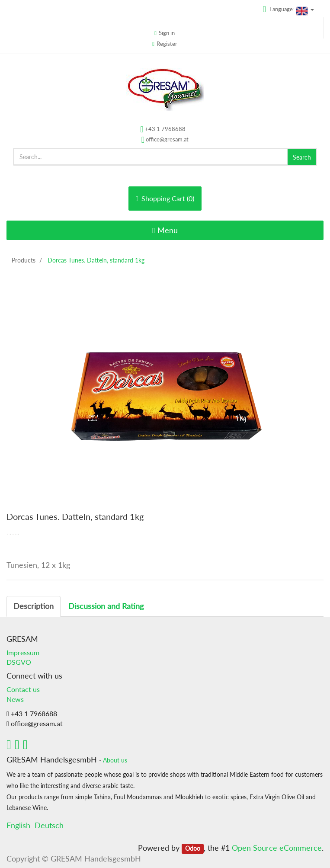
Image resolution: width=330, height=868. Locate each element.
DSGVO (19, 662)
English (18, 825)
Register (167, 44)
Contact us (23, 689)
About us (115, 760)
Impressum (23, 652)
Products (24, 260)
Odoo (193, 849)
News (15, 699)
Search (302, 157)
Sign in (167, 33)
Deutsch (49, 825)
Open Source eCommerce (277, 848)
